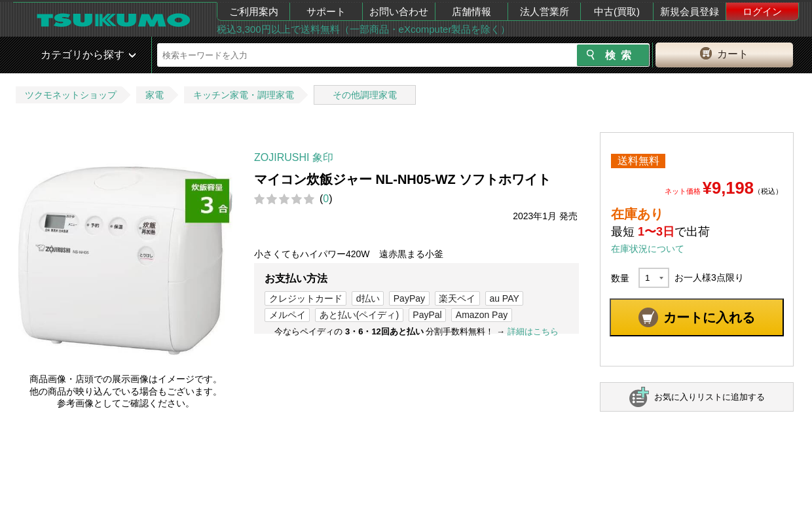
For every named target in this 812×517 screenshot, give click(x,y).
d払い (368, 298)
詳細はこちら (533, 331)
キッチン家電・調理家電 (244, 95)
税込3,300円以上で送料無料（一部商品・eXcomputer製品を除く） (363, 29)
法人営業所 (544, 11)
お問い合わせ (399, 11)
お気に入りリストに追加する (710, 397)
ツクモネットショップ (71, 95)
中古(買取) (617, 11)
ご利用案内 (254, 11)
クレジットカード (306, 298)
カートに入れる (709, 317)
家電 (155, 95)
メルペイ (287, 315)
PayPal (427, 315)
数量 (620, 278)
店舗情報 (471, 11)
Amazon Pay (482, 315)
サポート (326, 11)
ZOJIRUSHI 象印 (294, 157)
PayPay (409, 298)
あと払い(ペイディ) (359, 315)
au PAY (504, 298)
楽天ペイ (457, 298)
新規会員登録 (690, 11)
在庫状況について (648, 249)
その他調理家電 (365, 95)
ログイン (762, 11)
